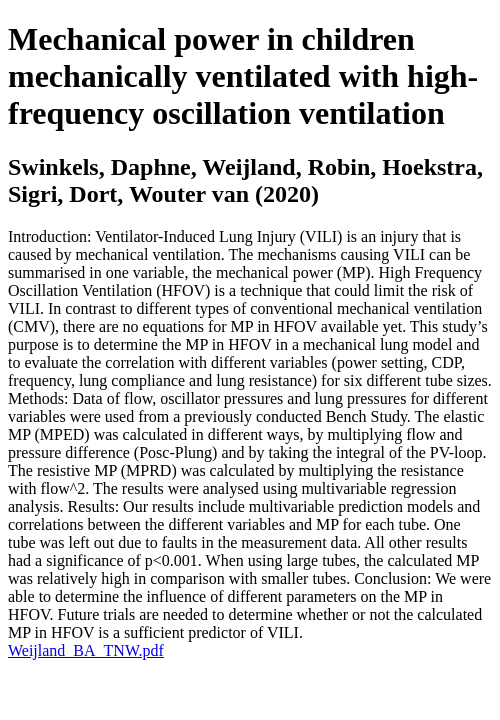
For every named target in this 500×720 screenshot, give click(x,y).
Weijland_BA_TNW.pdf (86, 650)
